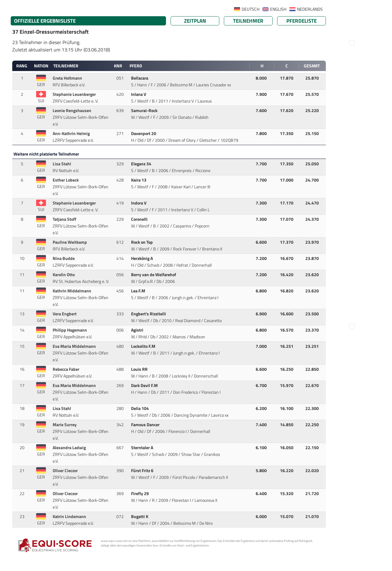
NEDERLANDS (310, 9)
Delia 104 (140, 408)
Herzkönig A (142, 258)
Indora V (139, 203)
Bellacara (140, 78)
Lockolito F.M (144, 346)
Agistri (138, 330)
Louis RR (140, 369)
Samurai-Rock (145, 111)
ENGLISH (278, 9)
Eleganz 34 (142, 164)
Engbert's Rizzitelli (149, 314)
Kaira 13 (139, 180)
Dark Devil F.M (145, 385)
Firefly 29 (140, 494)
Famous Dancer (146, 425)
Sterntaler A (143, 448)
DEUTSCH (251, 9)
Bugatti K (140, 517)
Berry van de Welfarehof (154, 275)
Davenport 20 (144, 133)
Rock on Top (142, 242)
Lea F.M (139, 291)
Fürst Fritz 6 (143, 471)
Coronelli (140, 219)
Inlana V (139, 94)
